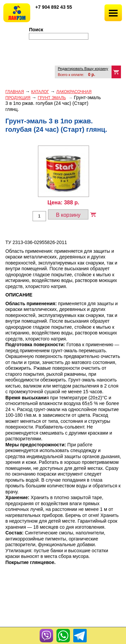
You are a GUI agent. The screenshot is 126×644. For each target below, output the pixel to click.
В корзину (68, 215)
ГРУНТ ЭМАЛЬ (52, 98)
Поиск (36, 30)
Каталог (40, 92)
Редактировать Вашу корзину (83, 69)
